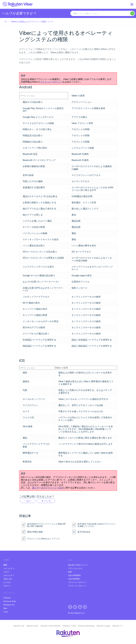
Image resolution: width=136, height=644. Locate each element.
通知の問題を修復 (35, 532)
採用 (70, 572)
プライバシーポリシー (51, 82)
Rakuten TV (117, 626)
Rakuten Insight (103, 626)
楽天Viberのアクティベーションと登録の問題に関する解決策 (46, 525)
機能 (5, 565)
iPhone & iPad (10, 601)
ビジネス (7, 582)
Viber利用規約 (74, 579)
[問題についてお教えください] (103, 13)
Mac (5, 608)
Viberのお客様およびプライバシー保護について (32, 22)
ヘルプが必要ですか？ (19, 13)
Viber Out (8, 579)
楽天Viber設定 (84, 532)
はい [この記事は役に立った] (29, 501)
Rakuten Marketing (86, 626)
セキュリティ (9, 575)
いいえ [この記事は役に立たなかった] (48, 501)
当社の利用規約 (74, 575)
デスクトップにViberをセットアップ (43, 539)
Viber (6, 22)
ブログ (6, 572)
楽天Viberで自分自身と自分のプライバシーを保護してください (97, 525)
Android (7, 598)
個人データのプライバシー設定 (48, 488)
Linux (6, 612)
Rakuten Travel (69, 626)
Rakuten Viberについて (78, 565)
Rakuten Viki (19, 626)
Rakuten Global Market (51, 626)
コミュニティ (9, 568)
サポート (7, 586)
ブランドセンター (75, 568)
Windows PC (9, 605)
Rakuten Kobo (32, 626)
